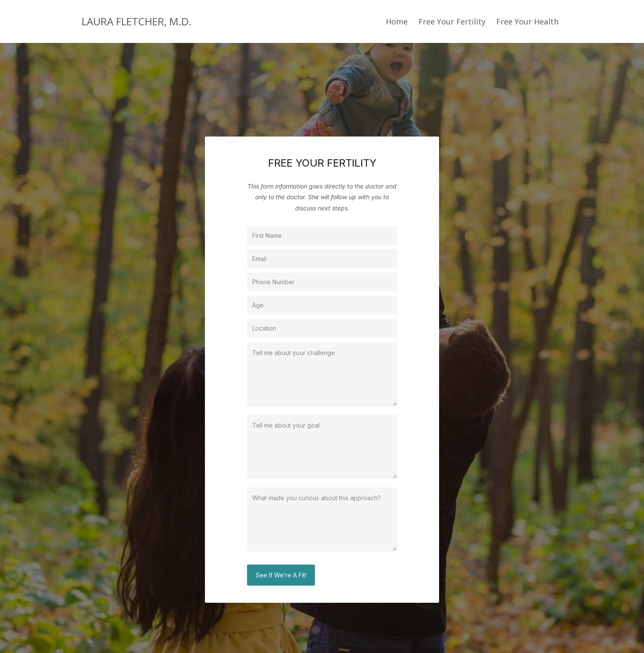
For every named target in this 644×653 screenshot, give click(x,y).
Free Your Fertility (452, 21)
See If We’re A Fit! (281, 575)
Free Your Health (527, 21)
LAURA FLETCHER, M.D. (137, 21)
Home (397, 21)
